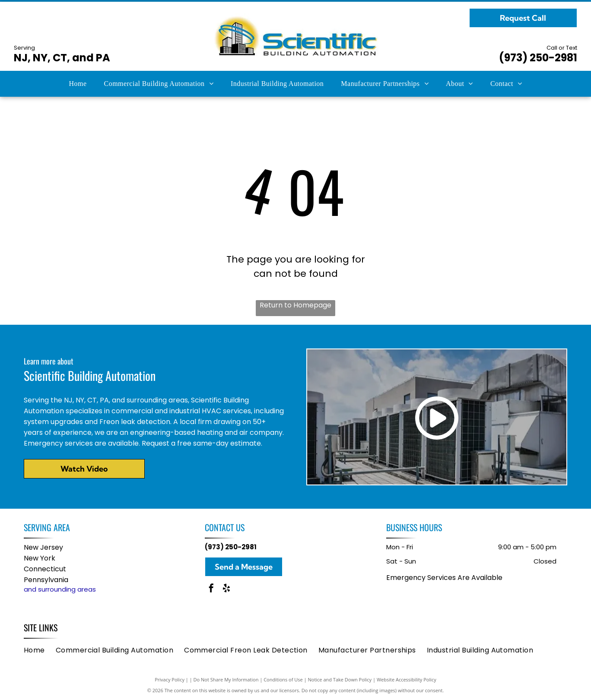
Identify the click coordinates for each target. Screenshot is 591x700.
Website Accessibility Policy (407, 679)
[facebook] (211, 589)
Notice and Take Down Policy (340, 679)
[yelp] (226, 589)
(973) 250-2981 (538, 58)
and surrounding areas (60, 589)
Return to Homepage (295, 305)
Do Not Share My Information (226, 679)
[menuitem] (78, 84)
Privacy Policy (170, 679)
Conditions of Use (283, 679)
